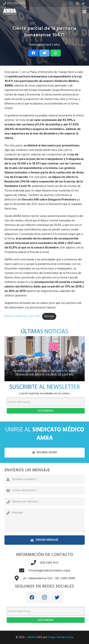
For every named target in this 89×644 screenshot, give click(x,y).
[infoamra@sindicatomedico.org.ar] (24, 571)
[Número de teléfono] (45, 502)
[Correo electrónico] (45, 490)
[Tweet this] (44, 53)
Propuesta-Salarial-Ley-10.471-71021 (22, 316)
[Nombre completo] (45, 479)
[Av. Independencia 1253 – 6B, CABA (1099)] (19, 579)
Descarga (49, 316)
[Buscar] (72, 12)
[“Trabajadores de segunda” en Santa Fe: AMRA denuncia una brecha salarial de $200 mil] (45, 359)
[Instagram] (77, 3)
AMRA (31, 637)
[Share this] (33, 53)
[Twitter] (83, 3)
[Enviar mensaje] (45, 540)
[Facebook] (72, 3)
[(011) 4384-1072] (35, 563)
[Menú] (84, 12)
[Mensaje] (45, 521)
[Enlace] (10, 12)
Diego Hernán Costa (61, 637)
